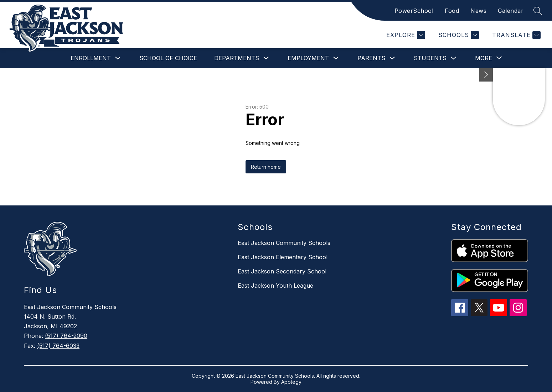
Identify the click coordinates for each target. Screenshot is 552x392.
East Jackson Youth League (275, 286)
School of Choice (168, 58)
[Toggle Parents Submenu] (392, 58)
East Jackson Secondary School (282, 271)
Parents (371, 58)
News (478, 11)
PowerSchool (414, 11)
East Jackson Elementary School (283, 257)
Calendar (511, 11)
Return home (266, 167)
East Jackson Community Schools (284, 243)
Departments (237, 58)
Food (452, 11)
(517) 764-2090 (66, 336)
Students (430, 58)
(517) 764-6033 (58, 346)
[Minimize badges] (486, 75)
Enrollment (91, 58)
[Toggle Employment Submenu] (336, 58)
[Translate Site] (515, 35)
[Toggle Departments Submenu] (266, 58)
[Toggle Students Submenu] (454, 58)
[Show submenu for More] (484, 58)
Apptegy (291, 382)
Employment (308, 58)
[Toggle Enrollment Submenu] (118, 58)
